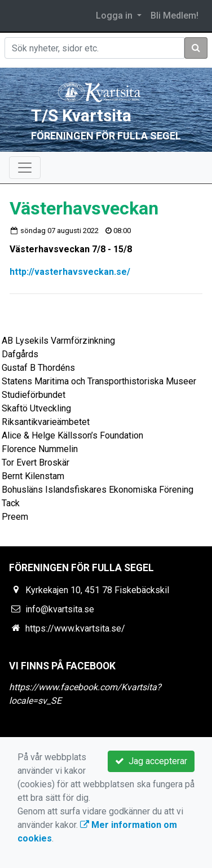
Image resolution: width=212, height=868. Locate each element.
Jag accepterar (151, 761)
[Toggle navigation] (25, 168)
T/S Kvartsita (81, 115)
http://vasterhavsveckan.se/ (70, 272)
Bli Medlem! (175, 16)
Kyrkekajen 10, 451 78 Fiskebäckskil (97, 590)
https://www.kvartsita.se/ (75, 628)
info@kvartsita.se (60, 609)
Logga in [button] (115, 16)
